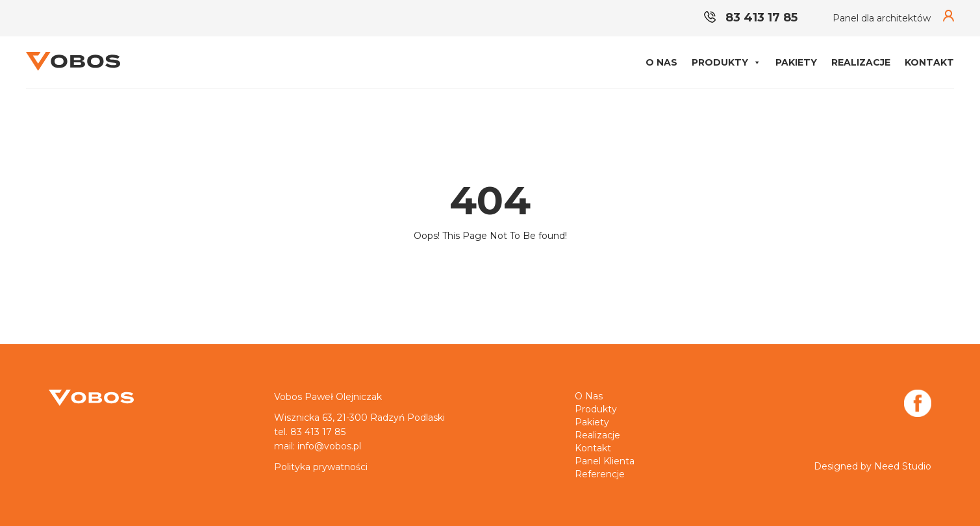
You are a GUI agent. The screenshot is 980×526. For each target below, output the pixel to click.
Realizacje (861, 62)
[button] (757, 62)
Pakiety (796, 62)
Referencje (600, 474)
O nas (661, 62)
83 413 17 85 (751, 18)
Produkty (726, 62)
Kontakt (929, 62)
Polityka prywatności (321, 467)
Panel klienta (605, 461)
